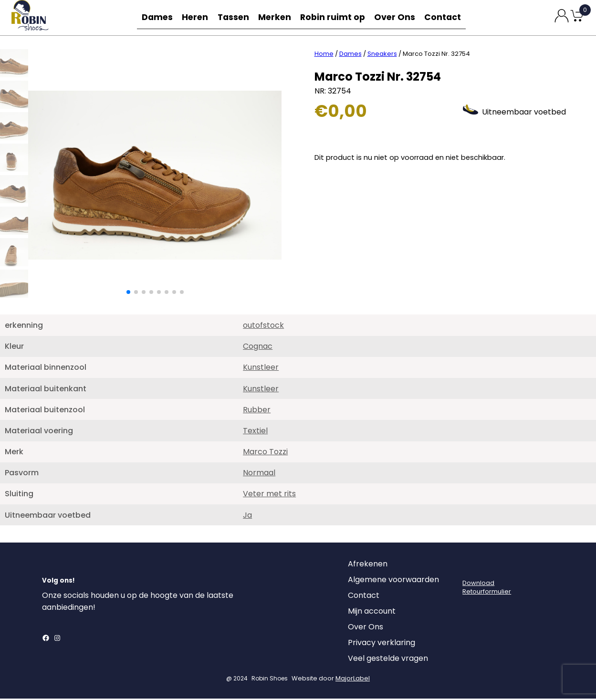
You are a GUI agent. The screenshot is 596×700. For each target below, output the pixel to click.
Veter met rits (269, 495)
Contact (445, 17)
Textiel (255, 432)
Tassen (236, 17)
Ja (247, 517)
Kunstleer (261, 369)
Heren (196, 17)
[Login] (471, 568)
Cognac (258, 348)
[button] (128, 293)
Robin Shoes (270, 680)
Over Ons (396, 17)
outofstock (263, 327)
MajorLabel (353, 680)
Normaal (259, 474)
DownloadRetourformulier (487, 589)
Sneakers (382, 55)
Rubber (257, 411)
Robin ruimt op (336, 17)
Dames (156, 17)
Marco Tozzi (265, 453)
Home (324, 55)
